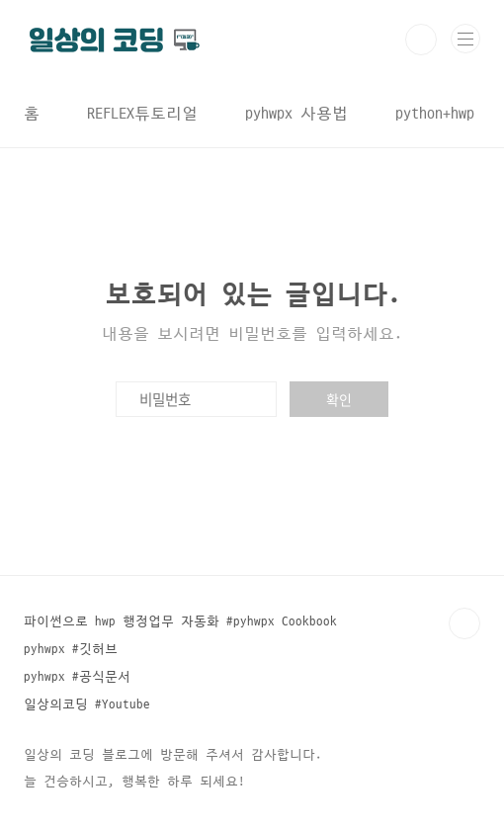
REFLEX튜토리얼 (142, 114)
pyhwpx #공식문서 (77, 677)
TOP (464, 623)
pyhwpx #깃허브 (71, 649)
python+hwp (435, 114)
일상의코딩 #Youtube (87, 704)
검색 (421, 40)
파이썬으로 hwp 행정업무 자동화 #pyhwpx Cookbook (180, 621)
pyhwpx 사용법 (296, 114)
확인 (339, 399)
